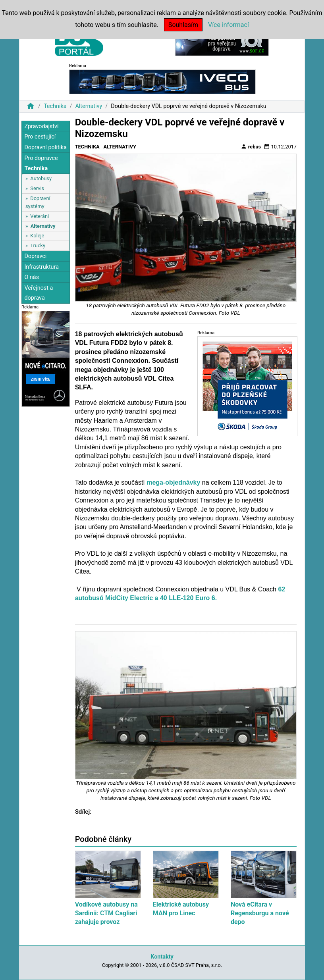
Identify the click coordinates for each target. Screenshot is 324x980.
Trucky (38, 245)
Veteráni (40, 216)
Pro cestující (40, 137)
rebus (251, 146)
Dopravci (35, 256)
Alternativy (89, 106)
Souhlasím (183, 25)
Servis (37, 188)
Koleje (37, 236)
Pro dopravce (41, 158)
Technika (55, 106)
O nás (32, 277)
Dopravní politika (45, 147)
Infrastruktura (41, 267)
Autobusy (41, 178)
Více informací (229, 25)
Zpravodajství (41, 126)
